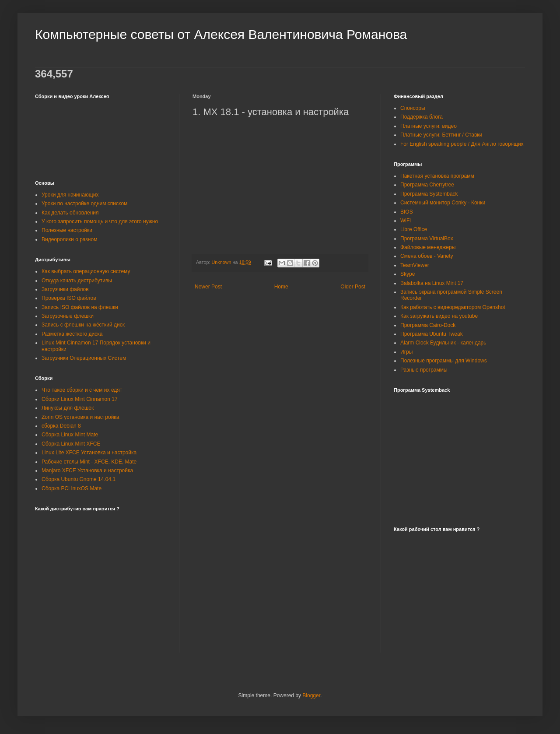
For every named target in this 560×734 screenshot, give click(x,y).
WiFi (406, 221)
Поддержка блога (422, 117)
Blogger (311, 695)
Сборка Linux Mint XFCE (71, 444)
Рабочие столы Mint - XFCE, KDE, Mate (89, 462)
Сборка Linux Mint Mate (70, 435)
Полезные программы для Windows (444, 361)
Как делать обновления (70, 213)
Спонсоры (413, 108)
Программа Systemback (429, 194)
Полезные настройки (67, 230)
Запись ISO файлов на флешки (80, 307)
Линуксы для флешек (68, 408)
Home (281, 287)
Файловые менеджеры (428, 247)
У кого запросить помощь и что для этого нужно (100, 221)
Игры (406, 352)
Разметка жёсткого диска (72, 334)
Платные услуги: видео (429, 126)
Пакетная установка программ (437, 176)
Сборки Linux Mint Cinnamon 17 (80, 399)
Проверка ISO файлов (69, 298)
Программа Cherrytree (427, 185)
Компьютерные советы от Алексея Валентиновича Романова (221, 34)
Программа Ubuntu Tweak (432, 334)
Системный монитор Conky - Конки (443, 203)
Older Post (353, 287)
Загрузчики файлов (65, 289)
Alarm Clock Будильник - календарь (443, 343)
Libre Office (414, 229)
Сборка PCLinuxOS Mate (72, 488)
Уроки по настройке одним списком (84, 204)
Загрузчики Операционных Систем (84, 358)
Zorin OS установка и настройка (80, 417)
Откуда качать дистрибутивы (77, 281)
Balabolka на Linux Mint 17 (432, 283)
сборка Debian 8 (61, 426)
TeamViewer (415, 265)
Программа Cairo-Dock (428, 325)
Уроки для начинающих (70, 195)
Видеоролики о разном (69, 239)
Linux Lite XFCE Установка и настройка (89, 453)
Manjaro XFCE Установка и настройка (87, 471)
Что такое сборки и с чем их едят (82, 390)
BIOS (407, 212)
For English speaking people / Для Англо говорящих (462, 144)
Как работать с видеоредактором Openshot (453, 307)
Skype (408, 274)
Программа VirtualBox (427, 239)
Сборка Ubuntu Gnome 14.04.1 (79, 479)
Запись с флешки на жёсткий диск (83, 325)
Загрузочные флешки (68, 316)
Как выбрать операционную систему (86, 271)
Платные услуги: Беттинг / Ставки (441, 135)
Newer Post (208, 287)
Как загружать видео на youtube (439, 316)
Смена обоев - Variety (427, 256)
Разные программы (424, 370)
